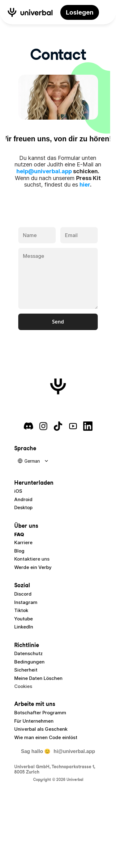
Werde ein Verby (33, 567)
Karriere (23, 542)
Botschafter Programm (40, 713)
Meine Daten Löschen (38, 678)
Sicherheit (26, 670)
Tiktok (21, 610)
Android (23, 499)
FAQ (19, 534)
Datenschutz (28, 653)
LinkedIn (24, 627)
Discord (23, 594)
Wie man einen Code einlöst (46, 737)
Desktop (23, 507)
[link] (80, 12)
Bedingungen (29, 662)
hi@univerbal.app (74, 751)
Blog (19, 551)
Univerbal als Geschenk (41, 729)
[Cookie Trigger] (23, 686)
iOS (18, 491)
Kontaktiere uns (32, 559)
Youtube (24, 619)
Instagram (26, 602)
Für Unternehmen (34, 721)
